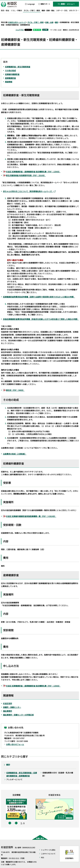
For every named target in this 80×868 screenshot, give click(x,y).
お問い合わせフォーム (15, 739)
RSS (42, 852)
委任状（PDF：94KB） (15, 384)
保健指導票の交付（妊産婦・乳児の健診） (58, 769)
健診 (56, 17)
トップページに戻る (48, 844)
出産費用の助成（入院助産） (15, 448)
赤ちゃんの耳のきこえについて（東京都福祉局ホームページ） (29, 186)
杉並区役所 (7, 698)
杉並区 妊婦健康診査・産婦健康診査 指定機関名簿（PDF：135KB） (33, 166)
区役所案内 (69, 852)
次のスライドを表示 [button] (16, 817)
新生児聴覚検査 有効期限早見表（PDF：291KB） (26, 170)
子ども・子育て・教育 (35, 17)
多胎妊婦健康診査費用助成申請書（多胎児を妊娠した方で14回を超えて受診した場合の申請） (41, 313)
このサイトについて (48, 848)
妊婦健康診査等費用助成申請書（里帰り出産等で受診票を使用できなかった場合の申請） (39, 291)
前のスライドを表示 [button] (10, 817)
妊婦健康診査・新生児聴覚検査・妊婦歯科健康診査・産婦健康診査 (22, 769)
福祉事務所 (7, 705)
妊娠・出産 (49, 17)
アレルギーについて (14, 774)
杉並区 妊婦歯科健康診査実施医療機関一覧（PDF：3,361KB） (31, 510)
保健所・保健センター (12, 701)
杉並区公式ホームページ (17, 17)
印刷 (46, 24)
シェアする (20, 24)
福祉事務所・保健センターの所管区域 (18, 709)
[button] (30, 4)
